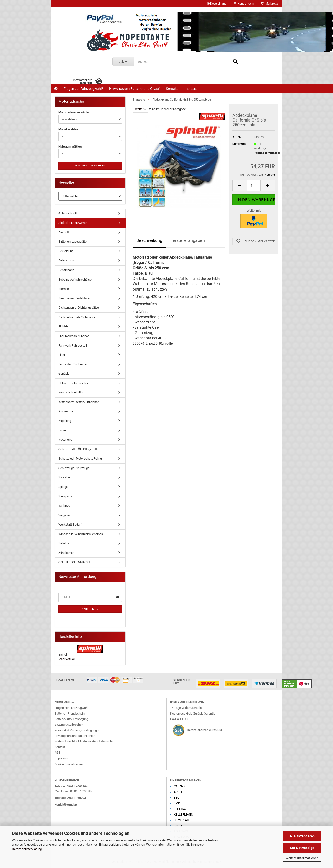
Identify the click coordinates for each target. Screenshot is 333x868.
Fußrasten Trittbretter (73, 364)
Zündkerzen (66, 553)
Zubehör (64, 543)
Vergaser (64, 515)
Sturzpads (65, 496)
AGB (58, 753)
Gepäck (64, 374)
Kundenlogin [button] (244, 4)
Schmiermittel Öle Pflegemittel (79, 449)
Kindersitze (66, 411)
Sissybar (64, 477)
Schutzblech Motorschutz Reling (80, 458)
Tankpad (64, 506)
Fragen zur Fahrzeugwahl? (83, 89)
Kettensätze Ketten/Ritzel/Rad (79, 402)
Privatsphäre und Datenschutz (75, 736)
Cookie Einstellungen (69, 764)
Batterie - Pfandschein (70, 713)
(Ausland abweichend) (267, 153)
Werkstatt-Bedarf (70, 524)
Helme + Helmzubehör (73, 383)
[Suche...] (123, 61)
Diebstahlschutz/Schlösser (77, 317)
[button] (217, 4)
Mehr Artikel (67, 659)
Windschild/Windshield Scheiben (81, 534)
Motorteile (65, 440)
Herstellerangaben (187, 240)
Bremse (64, 289)
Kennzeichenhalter (71, 392)
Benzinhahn (66, 270)
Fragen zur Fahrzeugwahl (71, 708)
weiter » (140, 109)
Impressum (192, 89)
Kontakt (172, 89)
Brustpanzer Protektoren (75, 298)
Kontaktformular (66, 804)
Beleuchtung (67, 260)
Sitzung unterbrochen (69, 725)
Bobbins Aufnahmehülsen (76, 279)
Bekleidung (66, 251)
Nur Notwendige (302, 848)
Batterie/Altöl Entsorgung (71, 719)
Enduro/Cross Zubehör (74, 336)
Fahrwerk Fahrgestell (73, 345)
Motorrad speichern (90, 166)
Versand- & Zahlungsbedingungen (77, 730)
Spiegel (63, 487)
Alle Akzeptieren (302, 836)
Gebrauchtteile (68, 213)
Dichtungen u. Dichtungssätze (79, 308)
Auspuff (64, 232)
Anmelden (90, 609)
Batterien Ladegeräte (72, 242)
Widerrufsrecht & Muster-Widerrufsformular (84, 741)
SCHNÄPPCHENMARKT (74, 562)
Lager (62, 430)
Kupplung (65, 421)
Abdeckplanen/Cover (72, 223)
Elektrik (63, 326)
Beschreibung (149, 240)
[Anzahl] (254, 186)
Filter (62, 355)
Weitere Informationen (302, 858)
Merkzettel (270, 4)
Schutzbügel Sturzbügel (74, 468)
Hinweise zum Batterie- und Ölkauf (135, 89)
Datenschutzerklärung (27, 849)
